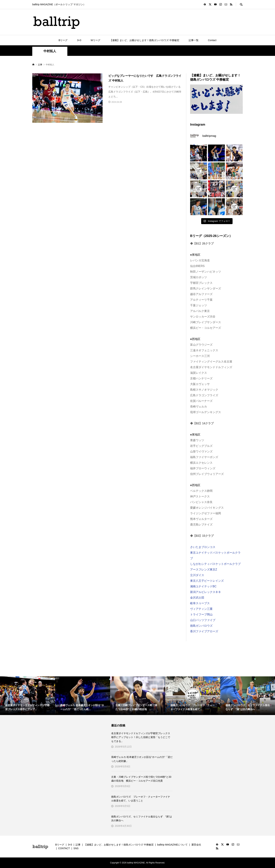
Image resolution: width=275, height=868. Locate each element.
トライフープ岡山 (201, 614)
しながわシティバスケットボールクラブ (215, 564)
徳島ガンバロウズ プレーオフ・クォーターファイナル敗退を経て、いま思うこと (141, 799)
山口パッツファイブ (203, 620)
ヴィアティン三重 (201, 609)
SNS (76, 848)
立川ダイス (197, 575)
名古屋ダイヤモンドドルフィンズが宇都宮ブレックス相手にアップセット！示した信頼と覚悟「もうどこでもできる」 (141, 737)
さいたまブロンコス (203, 547)
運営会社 (196, 845)
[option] (28, 696)
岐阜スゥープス (200, 603)
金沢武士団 (197, 598)
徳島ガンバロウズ (201, 626)
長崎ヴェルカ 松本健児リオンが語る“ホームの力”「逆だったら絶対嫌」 (142, 759)
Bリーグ (63, 40)
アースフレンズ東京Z (204, 570)
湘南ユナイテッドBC (203, 586)
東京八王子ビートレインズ (207, 581)
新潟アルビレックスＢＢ (206, 592)
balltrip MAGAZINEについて (172, 845)
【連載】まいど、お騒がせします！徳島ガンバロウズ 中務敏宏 (145, 40)
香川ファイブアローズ (204, 631)
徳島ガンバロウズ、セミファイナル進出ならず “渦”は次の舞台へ (141, 818)
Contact (212, 40)
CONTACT (64, 848)
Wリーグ (95, 40)
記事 (78, 845)
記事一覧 (194, 40)
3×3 (79, 40)
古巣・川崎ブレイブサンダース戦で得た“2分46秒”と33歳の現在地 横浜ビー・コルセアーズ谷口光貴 (141, 779)
